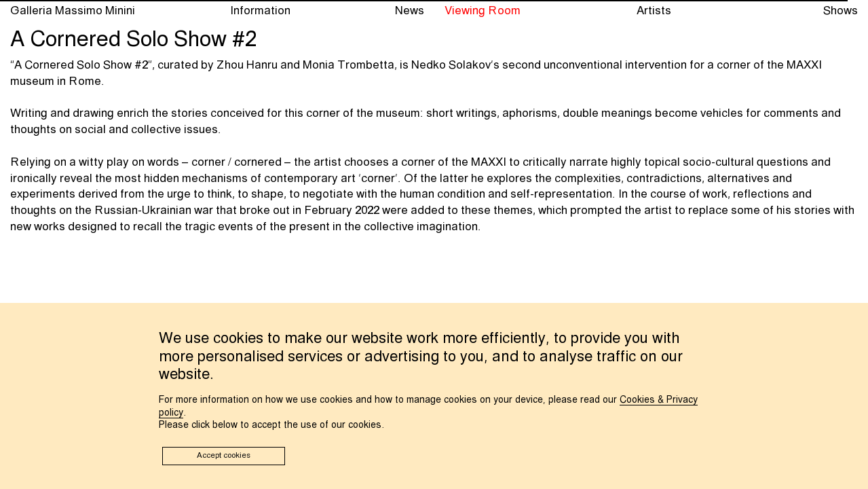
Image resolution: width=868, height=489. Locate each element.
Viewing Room (483, 11)
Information (260, 11)
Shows (841, 11)
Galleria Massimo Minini (73, 11)
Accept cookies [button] (224, 456)
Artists (654, 11)
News (410, 11)
